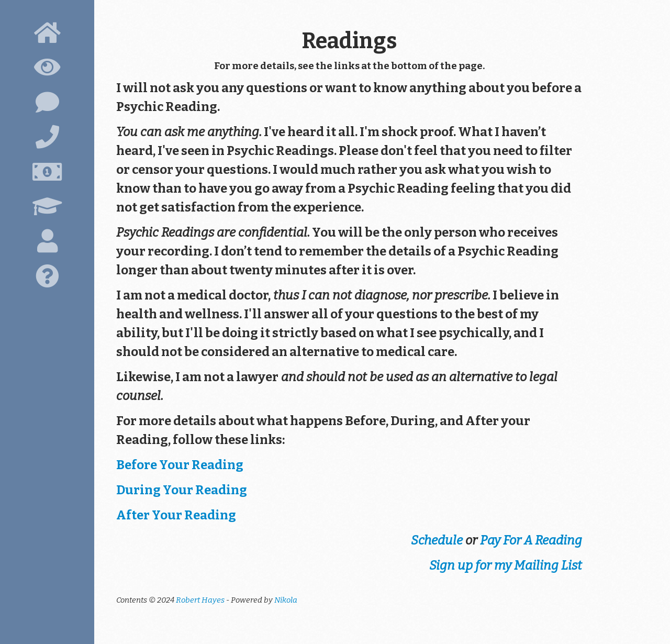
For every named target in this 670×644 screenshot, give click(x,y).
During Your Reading (182, 490)
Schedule (437, 540)
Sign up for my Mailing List (506, 565)
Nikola (286, 600)
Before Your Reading (180, 465)
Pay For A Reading (531, 540)
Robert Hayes (200, 600)
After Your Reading (176, 515)
